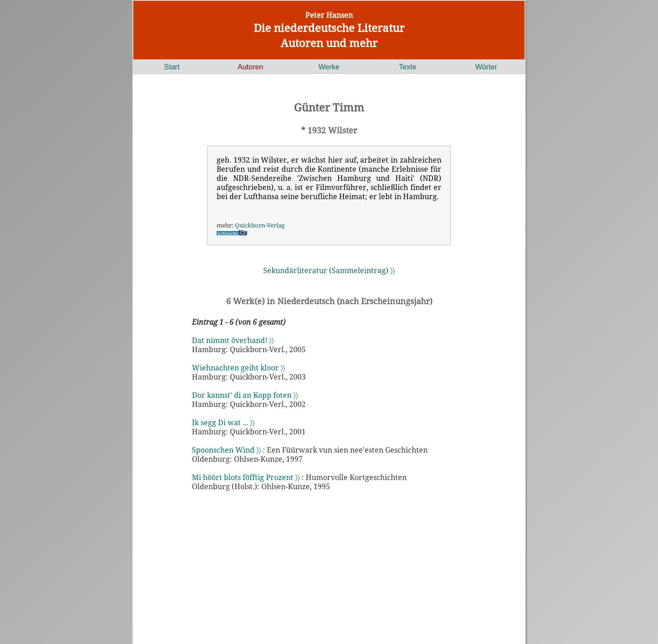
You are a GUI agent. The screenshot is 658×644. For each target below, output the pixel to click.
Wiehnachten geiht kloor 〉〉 (239, 368)
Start (172, 67)
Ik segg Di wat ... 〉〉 (223, 422)
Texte (408, 67)
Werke (329, 67)
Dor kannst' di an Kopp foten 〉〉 (245, 395)
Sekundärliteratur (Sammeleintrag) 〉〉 (329, 270)
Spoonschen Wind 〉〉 (226, 450)
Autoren (250, 67)
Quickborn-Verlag (260, 225)
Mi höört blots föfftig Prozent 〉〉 (246, 477)
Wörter (486, 67)
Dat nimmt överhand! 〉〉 (233, 340)
